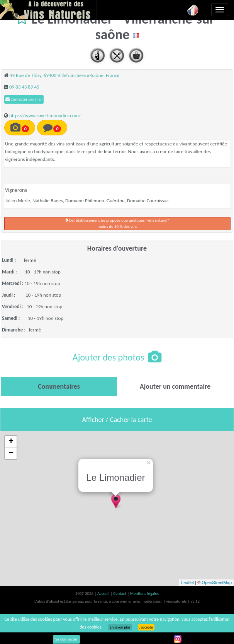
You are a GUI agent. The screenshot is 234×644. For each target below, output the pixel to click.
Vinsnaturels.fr (48, 10)
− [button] (11, 453)
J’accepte (146, 627)
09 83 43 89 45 (24, 87)
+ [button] (11, 442)
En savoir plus (120, 627)
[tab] (59, 386)
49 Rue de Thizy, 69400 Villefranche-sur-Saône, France (64, 75)
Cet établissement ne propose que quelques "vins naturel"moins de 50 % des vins (117, 223)
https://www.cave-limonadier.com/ (45, 115)
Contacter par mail (24, 99)
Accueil (104, 594)
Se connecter (66, 639)
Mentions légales (144, 594)
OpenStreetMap (217, 583)
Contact (120, 594)
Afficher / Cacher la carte (117, 420)
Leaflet (187, 583)
